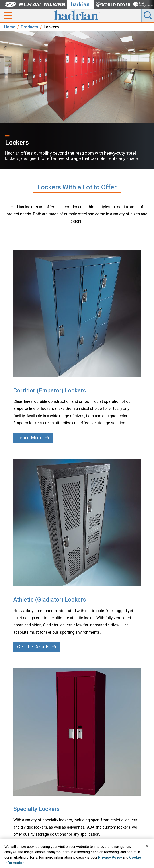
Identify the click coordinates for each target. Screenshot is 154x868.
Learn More (33, 438)
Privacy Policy (110, 859)
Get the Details (37, 647)
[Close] (147, 847)
